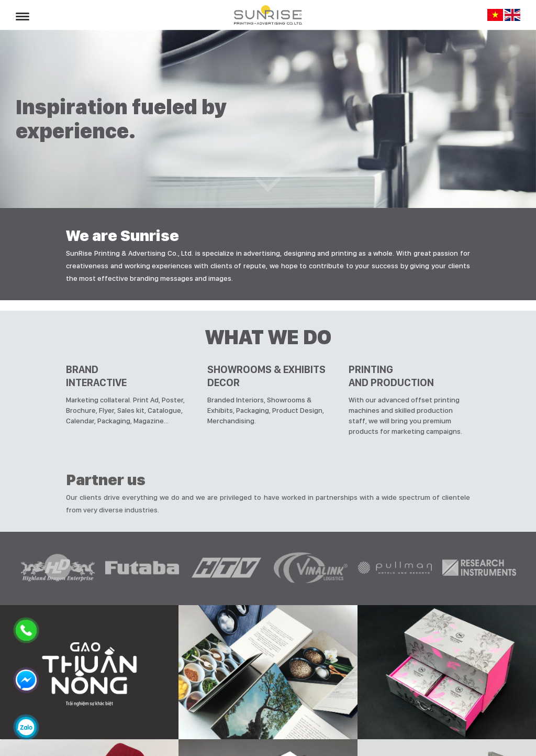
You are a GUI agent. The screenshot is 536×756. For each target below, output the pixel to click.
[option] (58, 568)
